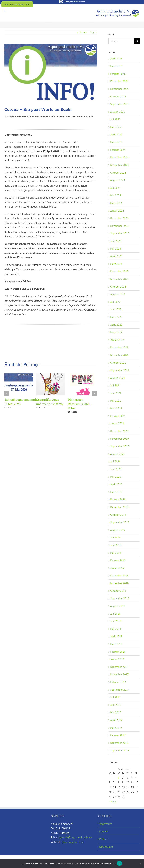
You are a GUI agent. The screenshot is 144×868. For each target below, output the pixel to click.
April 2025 (116, 135)
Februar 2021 (118, 416)
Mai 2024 (116, 195)
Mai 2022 (116, 317)
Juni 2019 (116, 545)
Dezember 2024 (119, 157)
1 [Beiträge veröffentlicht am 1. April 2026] (118, 778)
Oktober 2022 (118, 287)
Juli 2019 (115, 537)
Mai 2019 (116, 553)
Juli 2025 (115, 119)
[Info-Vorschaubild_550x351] (51, 74)
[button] (7, 393)
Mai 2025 (116, 127)
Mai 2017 (116, 712)
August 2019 (118, 530)
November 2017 (119, 674)
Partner (103, 839)
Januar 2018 (117, 659)
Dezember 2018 (119, 575)
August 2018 (118, 606)
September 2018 (120, 598)
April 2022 (116, 325)
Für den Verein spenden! (17, 4)
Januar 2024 (117, 211)
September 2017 (120, 690)
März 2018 (116, 644)
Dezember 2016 (119, 743)
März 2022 (116, 332)
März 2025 (116, 142)
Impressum (106, 824)
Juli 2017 (115, 697)
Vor (92, 32)
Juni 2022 (116, 309)
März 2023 (116, 264)
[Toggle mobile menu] (6, 11)
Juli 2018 (115, 614)
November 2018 (119, 583)
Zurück (83, 32)
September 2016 (120, 750)
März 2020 (116, 492)
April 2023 (116, 256)
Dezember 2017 (119, 667)
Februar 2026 (118, 74)
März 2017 (116, 728)
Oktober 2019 (118, 515)
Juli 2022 (115, 302)
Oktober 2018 (118, 591)
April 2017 (116, 720)
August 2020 (118, 454)
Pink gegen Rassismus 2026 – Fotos (80, 404)
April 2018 (116, 636)
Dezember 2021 (119, 347)
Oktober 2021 (118, 363)
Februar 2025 (118, 150)
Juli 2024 (115, 188)
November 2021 (119, 355)
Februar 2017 (118, 735)
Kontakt (104, 832)
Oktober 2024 (118, 173)
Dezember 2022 (119, 271)
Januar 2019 (117, 568)
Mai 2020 (116, 477)
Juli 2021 (115, 385)
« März (112, 802)
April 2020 (116, 484)
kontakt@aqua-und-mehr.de (76, 837)
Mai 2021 (116, 401)
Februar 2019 (118, 560)
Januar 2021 (117, 423)
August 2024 (118, 180)
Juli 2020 (115, 461)
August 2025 (118, 112)
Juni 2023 (116, 241)
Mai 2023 (116, 249)
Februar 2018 (118, 652)
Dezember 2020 (119, 431)
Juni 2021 (116, 393)
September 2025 (120, 104)
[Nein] (140, 863)
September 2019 (120, 522)
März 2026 (116, 66)
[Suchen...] (121, 41)
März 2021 (116, 408)
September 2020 (120, 446)
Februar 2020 (118, 499)
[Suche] (137, 41)
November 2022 (119, 279)
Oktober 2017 (118, 682)
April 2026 (116, 59)
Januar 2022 (117, 340)
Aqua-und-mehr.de (73, 842)
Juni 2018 (116, 621)
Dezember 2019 (119, 507)
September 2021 (120, 370)
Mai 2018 (116, 629)
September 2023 (120, 233)
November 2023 (119, 226)
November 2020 (119, 439)
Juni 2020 (116, 469)
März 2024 (116, 203)
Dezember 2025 (119, 81)
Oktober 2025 (118, 97)
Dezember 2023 (119, 218)
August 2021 (118, 378)
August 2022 (118, 294)
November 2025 (119, 89)
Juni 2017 (116, 705)
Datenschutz (106, 847)
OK (119, 863)
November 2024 (119, 165)
